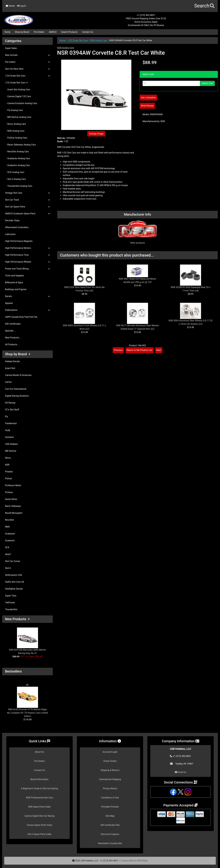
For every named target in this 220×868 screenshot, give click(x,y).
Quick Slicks (11, 499)
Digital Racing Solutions (17, 396)
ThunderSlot (11, 609)
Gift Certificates (13, 324)
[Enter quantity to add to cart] (171, 83)
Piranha (9, 472)
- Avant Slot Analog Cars (18, 90)
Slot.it (8, 568)
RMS (7, 527)
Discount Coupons (110, 834)
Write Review (147, 106)
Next (159, 350)
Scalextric (10, 541)
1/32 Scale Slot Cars (78, 40)
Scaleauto (10, 534)
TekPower (10, 603)
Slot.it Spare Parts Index (39, 834)
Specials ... (10, 331)
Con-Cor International (16, 389)
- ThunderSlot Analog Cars (19, 186)
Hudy (8, 430)
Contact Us (88, 32)
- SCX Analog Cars (15, 172)
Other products (137, 243)
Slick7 (8, 554)
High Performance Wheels (27, 262)
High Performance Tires (27, 255)
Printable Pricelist (110, 807)
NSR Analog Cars (99, 40)
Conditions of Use (110, 798)
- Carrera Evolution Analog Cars (21, 103)
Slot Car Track (27, 200)
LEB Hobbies (11, 444)
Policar (8, 479)
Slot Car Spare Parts (27, 207)
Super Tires (11, 596)
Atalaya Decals (12, 361)
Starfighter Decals (14, 589)
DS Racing (10, 403)
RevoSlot (9, 520)
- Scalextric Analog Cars (17, 165)
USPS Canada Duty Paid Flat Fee (21, 317)
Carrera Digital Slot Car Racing (39, 816)
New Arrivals (27, 55)
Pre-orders (27, 62)
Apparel (9, 303)
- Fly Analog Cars (14, 110)
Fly (6, 416)
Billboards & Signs (14, 282)
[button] (204, 6)
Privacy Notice (110, 788)
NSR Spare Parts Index (39, 807)
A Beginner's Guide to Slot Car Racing (39, 788)
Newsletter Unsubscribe (110, 843)
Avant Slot (10, 368)
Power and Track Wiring (27, 269)
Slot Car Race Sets (27, 69)
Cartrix (8, 382)
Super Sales (11, 48)
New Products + (17, 619)
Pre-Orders (39, 32)
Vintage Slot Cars (27, 193)
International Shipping (110, 779)
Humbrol (9, 437)
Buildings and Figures (16, 289)
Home (10, 6)
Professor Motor (13, 485)
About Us (39, 752)
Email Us (181, 772)
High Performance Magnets (19, 241)
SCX (7, 547)
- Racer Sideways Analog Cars (20, 145)
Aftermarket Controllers (17, 227)
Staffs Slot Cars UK (15, 582)
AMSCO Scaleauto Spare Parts (27, 214)
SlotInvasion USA (14, 575)
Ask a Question (148, 98)
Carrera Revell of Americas (18, 375)
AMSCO (53, 32)
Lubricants (10, 234)
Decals (27, 296)
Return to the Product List (140, 350)
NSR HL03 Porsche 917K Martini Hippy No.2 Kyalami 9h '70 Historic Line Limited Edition (28, 702)
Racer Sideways (13, 506)
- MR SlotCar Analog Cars (18, 117)
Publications (27, 310)
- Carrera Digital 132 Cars (18, 96)
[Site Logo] (38, 19)
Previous (118, 350)
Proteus (9, 492)
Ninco (8, 458)
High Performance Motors (27, 248)
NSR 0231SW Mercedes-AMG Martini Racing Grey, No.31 (28, 641)
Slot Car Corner (13, 561)
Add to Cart (207, 83)
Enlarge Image (96, 134)
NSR (7, 465)
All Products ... (12, 344)
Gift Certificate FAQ (110, 825)
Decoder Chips (12, 220)
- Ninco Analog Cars (16, 124)
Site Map (110, 816)
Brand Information (39, 779)
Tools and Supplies (14, 276)
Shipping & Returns (110, 770)
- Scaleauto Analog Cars (18, 158)
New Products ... (13, 338)
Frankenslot (11, 423)
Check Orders (110, 761)
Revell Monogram (14, 513)
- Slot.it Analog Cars (15, 179)
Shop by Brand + (18, 354)
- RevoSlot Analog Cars (17, 152)
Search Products (69, 32)
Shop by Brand (22, 32)
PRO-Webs (142, 861)
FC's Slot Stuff (12, 410)
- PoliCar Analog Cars (16, 138)
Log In (21, 6)
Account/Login (110, 752)
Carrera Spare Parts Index (40, 825)
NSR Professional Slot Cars (39, 798)
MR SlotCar (11, 451)
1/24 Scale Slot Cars (27, 76)
